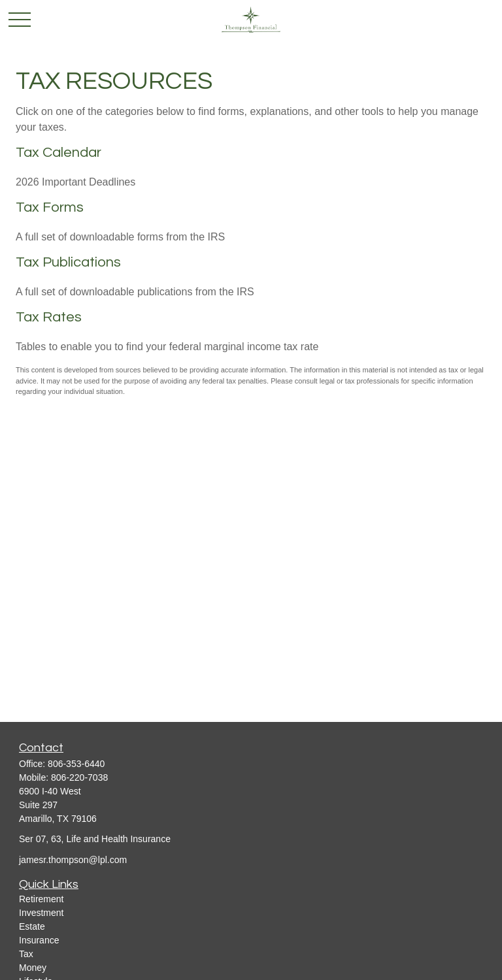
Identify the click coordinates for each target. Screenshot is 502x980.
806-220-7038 (79, 777)
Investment (41, 913)
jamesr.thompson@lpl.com (73, 860)
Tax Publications (68, 262)
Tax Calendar (59, 153)
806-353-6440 (76, 764)
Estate (32, 926)
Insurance (39, 940)
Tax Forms (50, 207)
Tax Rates (49, 317)
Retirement (41, 899)
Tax (26, 954)
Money (33, 968)
